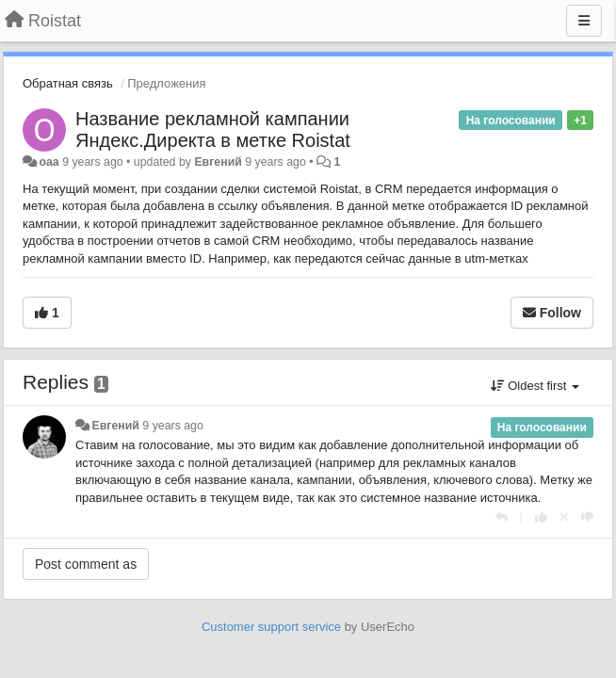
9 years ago (173, 426)
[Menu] (584, 21)
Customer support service (271, 627)
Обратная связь (68, 83)
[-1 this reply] (587, 517)
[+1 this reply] (541, 517)
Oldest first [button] (535, 386)
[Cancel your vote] (564, 517)
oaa (49, 162)
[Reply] (502, 517)
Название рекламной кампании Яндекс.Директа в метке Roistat (213, 129)
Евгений (218, 162)
